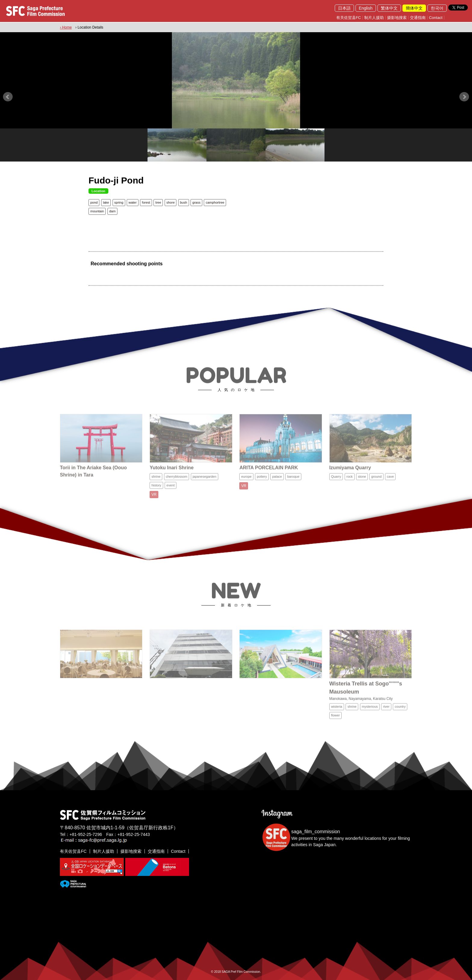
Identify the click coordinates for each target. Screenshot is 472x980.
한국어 (437, 8)
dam (112, 211)
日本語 (344, 8)
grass (196, 202)
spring (119, 202)
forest (146, 202)
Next (464, 97)
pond (94, 202)
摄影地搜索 (397, 18)
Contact (436, 18)
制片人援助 (374, 18)
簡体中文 (414, 8)
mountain (97, 211)
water (133, 202)
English (366, 8)
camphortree (215, 202)
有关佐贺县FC (349, 18)
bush (184, 202)
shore (171, 202)
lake (106, 202)
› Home (66, 27)
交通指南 (418, 18)
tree (158, 202)
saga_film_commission (316, 832)
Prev (8, 97)
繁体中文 (389, 8)
